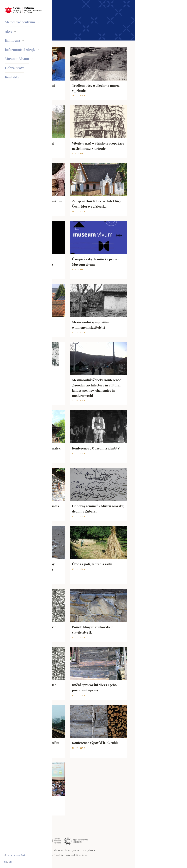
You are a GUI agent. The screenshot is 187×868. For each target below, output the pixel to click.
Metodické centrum (21, 22)
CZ (6, 861)
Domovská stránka (72, 6)
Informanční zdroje (21, 52)
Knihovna (13, 42)
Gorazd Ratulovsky (114, 855)
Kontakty (12, 82)
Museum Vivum (18, 62)
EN (11, 861)
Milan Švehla (134, 855)
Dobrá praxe (15, 72)
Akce (9, 32)
